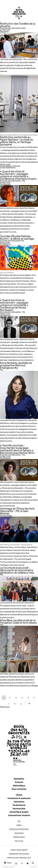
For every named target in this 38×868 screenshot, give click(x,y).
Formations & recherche (19, 798)
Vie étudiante (19, 805)
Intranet (19, 782)
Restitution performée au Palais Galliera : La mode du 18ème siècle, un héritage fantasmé (17, 141)
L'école (19, 795)
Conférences (5, 184)
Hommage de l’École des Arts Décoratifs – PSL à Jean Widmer (17, 511)
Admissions (19, 802)
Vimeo (28, 863)
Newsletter (19, 779)
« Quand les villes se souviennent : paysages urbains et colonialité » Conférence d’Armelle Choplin (18, 175)
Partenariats (19, 809)
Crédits (19, 825)
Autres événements (8, 168)
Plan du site (19, 841)
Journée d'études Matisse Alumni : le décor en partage (17, 238)
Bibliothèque (19, 786)
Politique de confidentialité (19, 829)
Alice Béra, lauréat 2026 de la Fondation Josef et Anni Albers (18, 622)
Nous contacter (19, 789)
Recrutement (19, 833)
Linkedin (16, 863)
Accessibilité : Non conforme (19, 854)
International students (19, 815)
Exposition (4, 32)
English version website (19, 850)
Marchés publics (19, 837)
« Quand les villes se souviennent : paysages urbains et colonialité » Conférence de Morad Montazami (14, 305)
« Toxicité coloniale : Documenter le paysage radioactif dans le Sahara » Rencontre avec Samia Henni (17, 449)
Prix (2, 370)
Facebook (22, 863)
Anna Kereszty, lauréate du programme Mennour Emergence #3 (16, 365)
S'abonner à (5, 707)
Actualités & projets (19, 812)
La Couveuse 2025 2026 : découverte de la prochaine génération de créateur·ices (17, 570)
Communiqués (6, 516)
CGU (19, 821)
